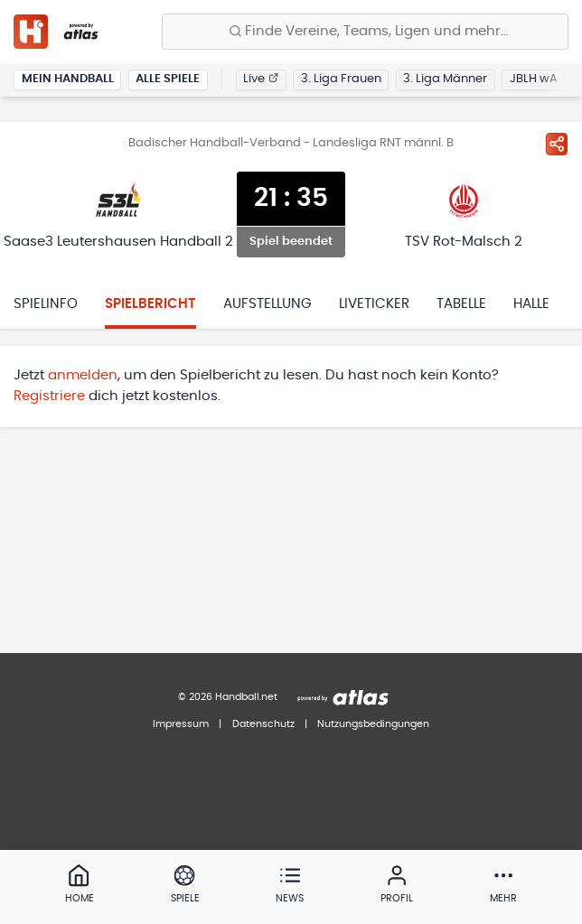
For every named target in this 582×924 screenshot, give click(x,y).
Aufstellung (268, 304)
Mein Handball (68, 79)
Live (261, 79)
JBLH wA (534, 79)
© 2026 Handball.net (228, 697)
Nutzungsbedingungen (373, 724)
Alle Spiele (168, 79)
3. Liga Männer (445, 79)
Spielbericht (150, 304)
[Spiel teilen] (557, 144)
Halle (531, 304)
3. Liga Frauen (341, 79)
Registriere (49, 396)
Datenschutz (263, 724)
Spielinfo (46, 304)
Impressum (181, 724)
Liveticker (374, 304)
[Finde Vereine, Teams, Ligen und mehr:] (365, 32)
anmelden (83, 375)
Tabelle (461, 304)
